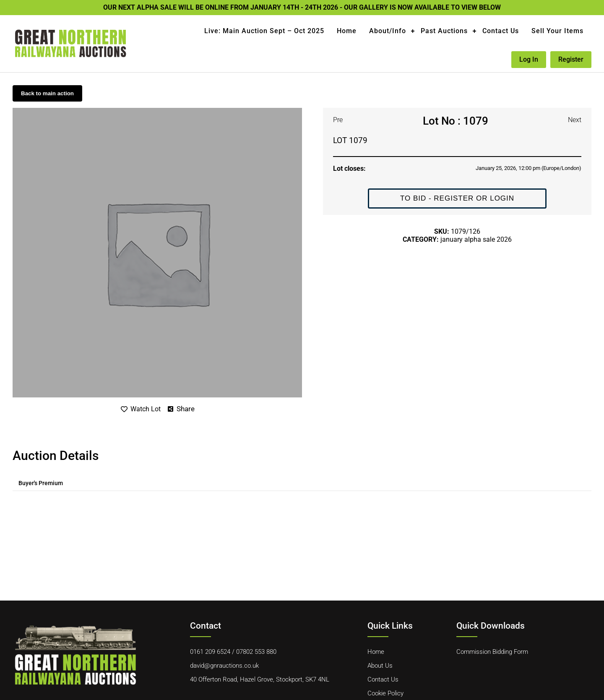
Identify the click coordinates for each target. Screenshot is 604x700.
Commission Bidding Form (492, 652)
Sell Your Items (557, 31)
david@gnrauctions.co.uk (224, 666)
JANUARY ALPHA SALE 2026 (476, 239)
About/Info (388, 31)
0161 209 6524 (210, 652)
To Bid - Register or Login (457, 198)
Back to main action (47, 93)
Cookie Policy (385, 693)
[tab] (41, 483)
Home (347, 31)
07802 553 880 (256, 652)
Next (575, 120)
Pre (338, 120)
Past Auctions (444, 31)
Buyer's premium (41, 483)
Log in (529, 59)
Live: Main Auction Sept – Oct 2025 (264, 31)
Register (571, 59)
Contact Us (501, 31)
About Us (380, 666)
